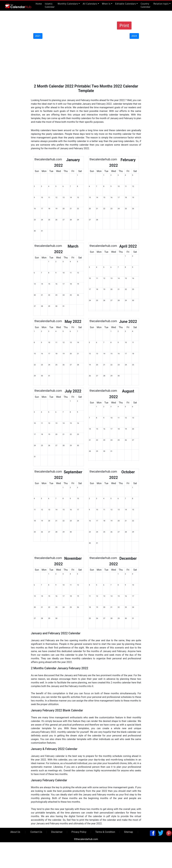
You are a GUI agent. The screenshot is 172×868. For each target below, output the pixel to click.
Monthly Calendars (68, 4)
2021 (38, 36)
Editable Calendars (126, 4)
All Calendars (90, 4)
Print (124, 26)
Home (39, 4)
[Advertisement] (86, 61)
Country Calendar (146, 5)
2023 (134, 36)
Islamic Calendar (50, 5)
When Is (106, 4)
